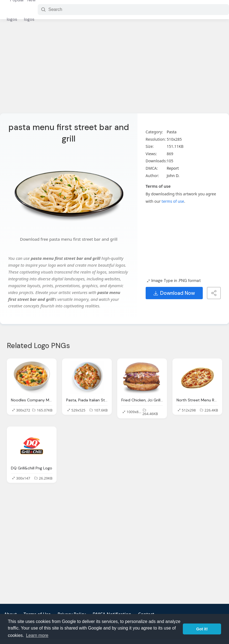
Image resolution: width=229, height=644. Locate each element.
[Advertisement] (114, 70)
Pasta (172, 132)
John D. (173, 176)
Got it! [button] (202, 629)
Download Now (174, 293)
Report (173, 168)
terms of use (173, 201)
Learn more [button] (37, 635)
